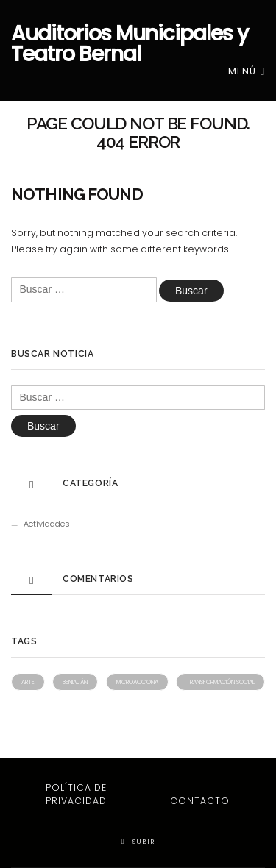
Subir (138, 841)
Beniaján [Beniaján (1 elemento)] (75, 682)
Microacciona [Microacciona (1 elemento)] (137, 682)
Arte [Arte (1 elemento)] (28, 682)
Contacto (200, 801)
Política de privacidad (76, 794)
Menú (247, 71)
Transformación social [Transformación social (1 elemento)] (220, 682)
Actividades (47, 524)
